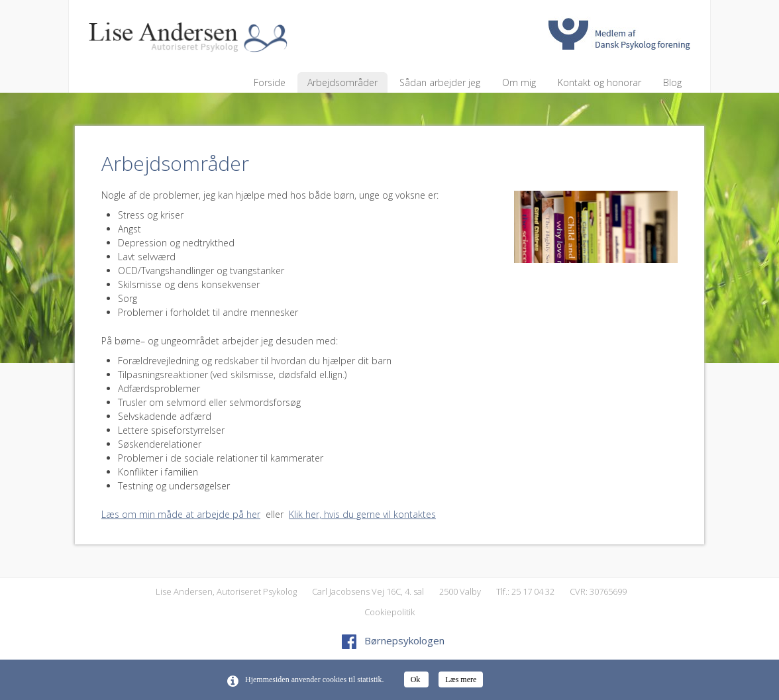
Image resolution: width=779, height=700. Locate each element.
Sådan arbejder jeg (440, 82)
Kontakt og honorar (599, 82)
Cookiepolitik (389, 612)
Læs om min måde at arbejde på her (181, 514)
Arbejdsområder (342, 82)
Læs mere (461, 679)
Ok (417, 679)
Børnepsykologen (393, 640)
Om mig (519, 82)
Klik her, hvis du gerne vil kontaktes (362, 514)
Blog (672, 82)
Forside (270, 82)
